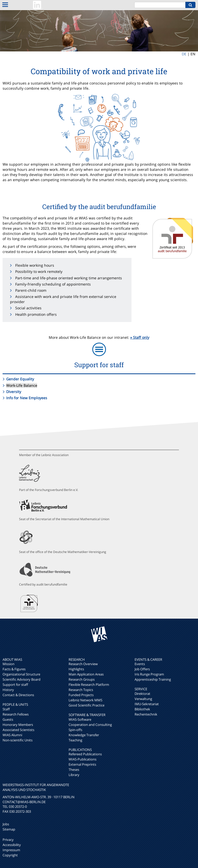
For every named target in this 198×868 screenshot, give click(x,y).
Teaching (75, 740)
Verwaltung (143, 699)
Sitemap (9, 829)
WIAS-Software (80, 719)
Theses (74, 770)
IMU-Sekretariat (147, 704)
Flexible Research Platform (89, 685)
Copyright (10, 855)
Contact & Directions (18, 695)
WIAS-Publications (82, 759)
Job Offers (142, 669)
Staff (6, 709)
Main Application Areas (86, 674)
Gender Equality (20, 379)
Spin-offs (75, 730)
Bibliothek (142, 709)
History (8, 690)
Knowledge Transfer (84, 735)
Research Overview (83, 664)
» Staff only (140, 337)
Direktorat (142, 694)
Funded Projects (81, 695)
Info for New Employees (27, 398)
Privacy (8, 840)
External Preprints (82, 764)
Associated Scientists (18, 730)
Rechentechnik (146, 714)
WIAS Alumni (12, 735)
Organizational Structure (21, 674)
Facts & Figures (14, 669)
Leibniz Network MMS (85, 700)
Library (74, 775)
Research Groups (82, 679)
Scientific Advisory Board (22, 679)
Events (140, 664)
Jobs (6, 824)
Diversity (14, 392)
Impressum (11, 850)
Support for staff (15, 685)
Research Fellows (16, 714)
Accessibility (12, 845)
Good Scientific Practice (86, 705)
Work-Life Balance (22, 385)
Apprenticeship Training (153, 679)
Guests (8, 719)
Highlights (76, 669)
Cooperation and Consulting (90, 725)
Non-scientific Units (18, 740)
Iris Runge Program (149, 674)
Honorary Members (18, 725)
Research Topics (81, 690)
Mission (9, 664)
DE (184, 54)
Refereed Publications (85, 754)
